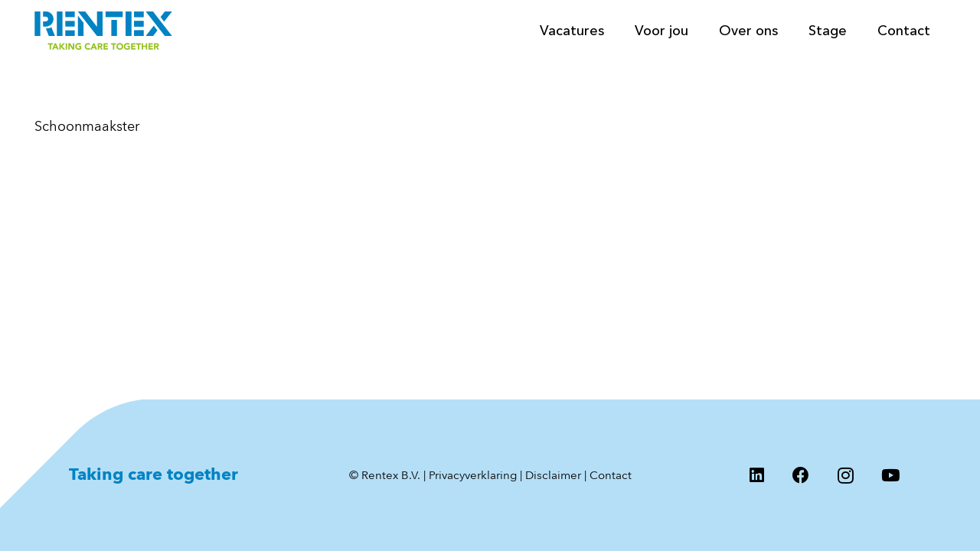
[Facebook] (801, 475)
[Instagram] (846, 475)
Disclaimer (553, 475)
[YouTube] (890, 475)
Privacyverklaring (473, 475)
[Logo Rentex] (103, 31)
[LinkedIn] (756, 475)
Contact (611, 475)
